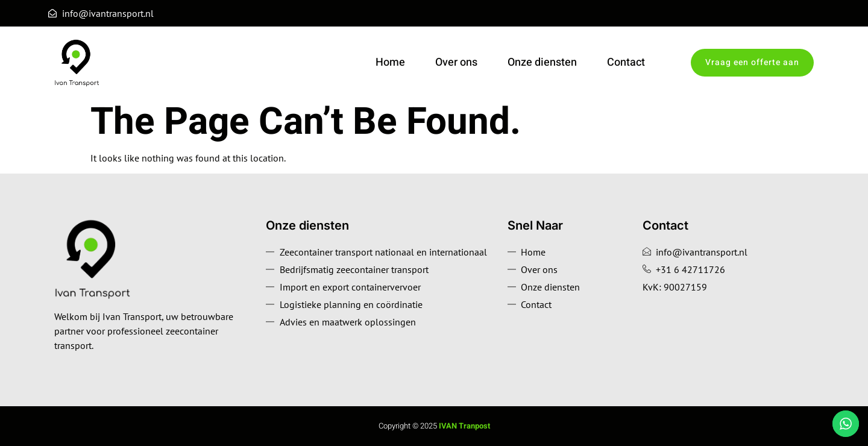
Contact (626, 62)
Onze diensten (542, 62)
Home (390, 62)
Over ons (456, 62)
